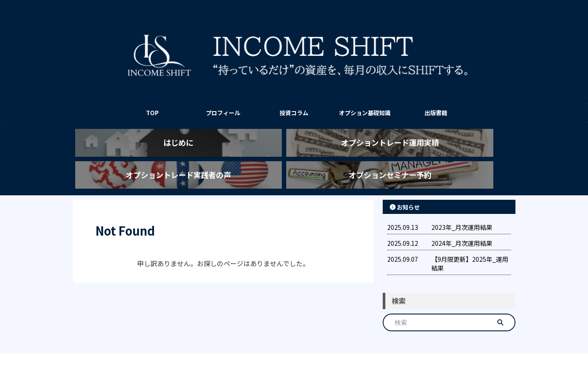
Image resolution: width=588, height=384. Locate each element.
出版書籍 (436, 113)
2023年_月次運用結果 (462, 212)
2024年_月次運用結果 (462, 228)
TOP (152, 113)
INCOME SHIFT (294, 356)
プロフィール (223, 113)
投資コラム (294, 113)
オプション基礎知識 (365, 113)
